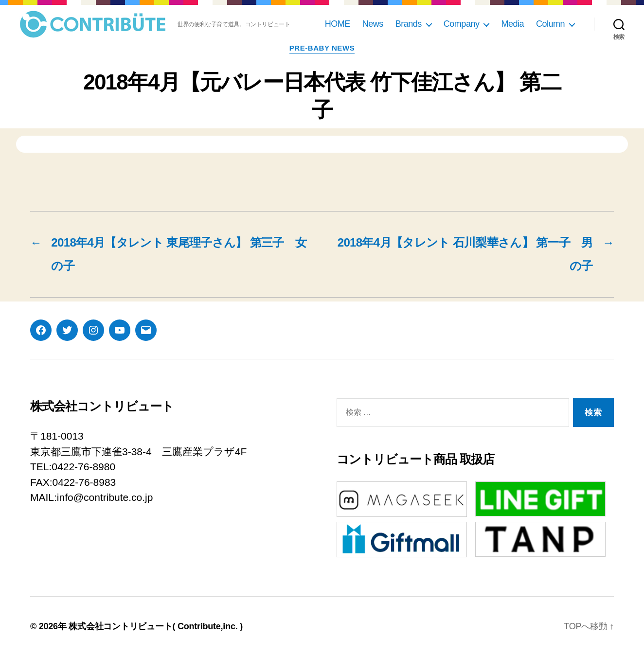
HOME (338, 24)
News (373, 24)
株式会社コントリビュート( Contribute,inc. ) (156, 626)
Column (550, 24)
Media (512, 24)
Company (462, 24)
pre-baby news (322, 48)
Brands (409, 24)
